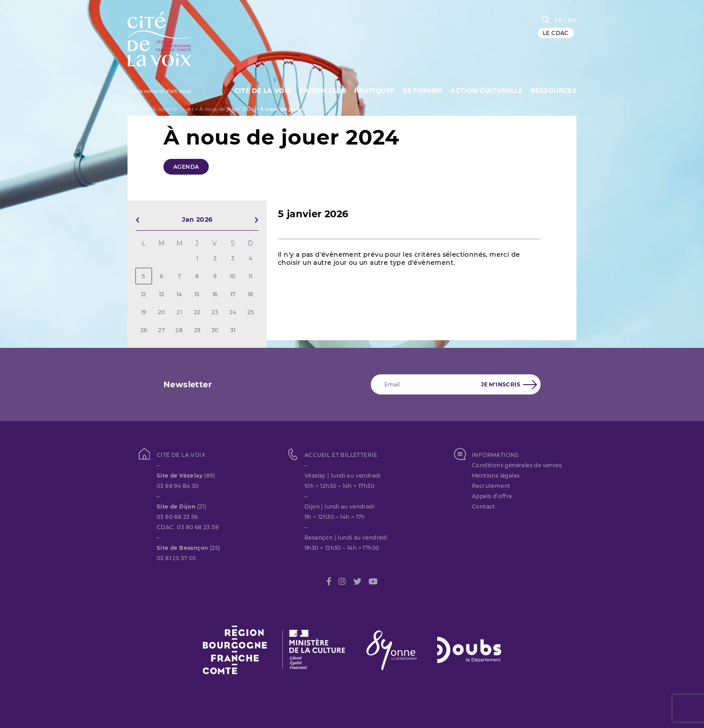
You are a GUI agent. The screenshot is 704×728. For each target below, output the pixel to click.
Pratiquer (372, 90)
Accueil (137, 109)
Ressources (554, 90)
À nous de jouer (173, 109)
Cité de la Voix (259, 90)
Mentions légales (496, 476)
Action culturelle (486, 90)
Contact (484, 507)
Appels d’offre (492, 496)
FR (559, 20)
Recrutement (491, 486)
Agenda (186, 167)
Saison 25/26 (320, 90)
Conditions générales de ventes (517, 465)
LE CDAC (556, 33)
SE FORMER (421, 90)
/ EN (570, 20)
